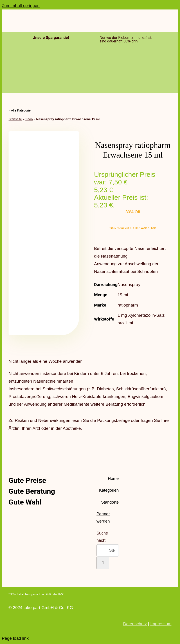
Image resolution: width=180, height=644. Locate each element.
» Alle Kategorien (20, 110)
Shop (29, 119)
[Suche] (103, 563)
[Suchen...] (108, 550)
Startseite (15, 119)
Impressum (161, 624)
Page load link (15, 638)
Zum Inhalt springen (21, 6)
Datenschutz (135, 624)
